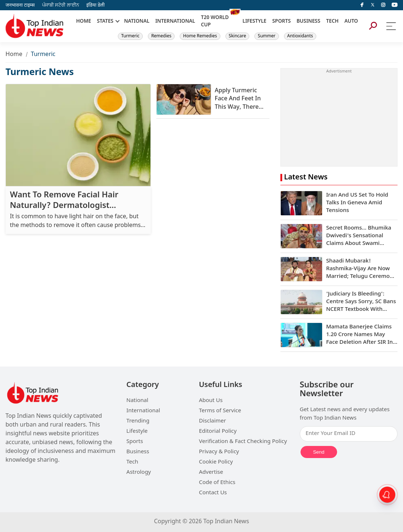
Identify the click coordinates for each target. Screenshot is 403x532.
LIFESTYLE (255, 22)
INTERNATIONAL (175, 22)
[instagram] (383, 5)
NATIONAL (137, 22)
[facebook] (362, 5)
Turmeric (130, 36)
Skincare (237, 36)
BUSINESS (308, 22)
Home (14, 55)
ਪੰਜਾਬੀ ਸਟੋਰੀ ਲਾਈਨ (61, 5)
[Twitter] (373, 5)
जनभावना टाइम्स (20, 5)
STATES (105, 22)
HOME (84, 22)
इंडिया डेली (96, 5)
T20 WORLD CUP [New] (215, 22)
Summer (266, 36)
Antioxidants (300, 36)
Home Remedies (200, 36)
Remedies (161, 36)
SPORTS (281, 22)
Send (319, 452)
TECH (332, 22)
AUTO (351, 22)
